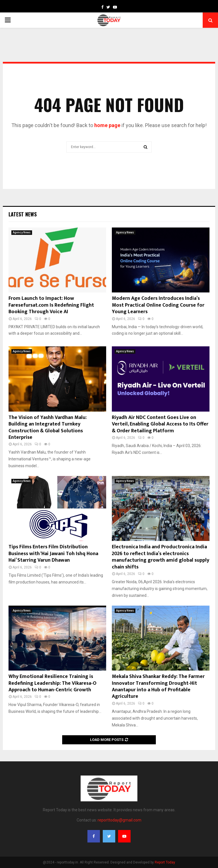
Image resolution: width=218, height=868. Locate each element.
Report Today (165, 862)
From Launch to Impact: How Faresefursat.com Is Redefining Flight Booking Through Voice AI (51, 305)
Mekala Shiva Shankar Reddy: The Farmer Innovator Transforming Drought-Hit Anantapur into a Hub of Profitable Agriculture (158, 686)
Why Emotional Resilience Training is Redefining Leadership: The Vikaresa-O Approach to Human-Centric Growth (53, 683)
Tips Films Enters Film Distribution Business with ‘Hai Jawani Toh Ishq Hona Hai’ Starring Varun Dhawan (53, 554)
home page (107, 125)
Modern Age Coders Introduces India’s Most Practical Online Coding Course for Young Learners (158, 305)
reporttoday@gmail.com (120, 820)
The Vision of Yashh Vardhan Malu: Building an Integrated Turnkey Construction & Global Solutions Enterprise (48, 427)
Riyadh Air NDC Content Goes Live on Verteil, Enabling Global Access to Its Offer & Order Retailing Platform (160, 424)
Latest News (23, 214)
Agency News (22, 232)
